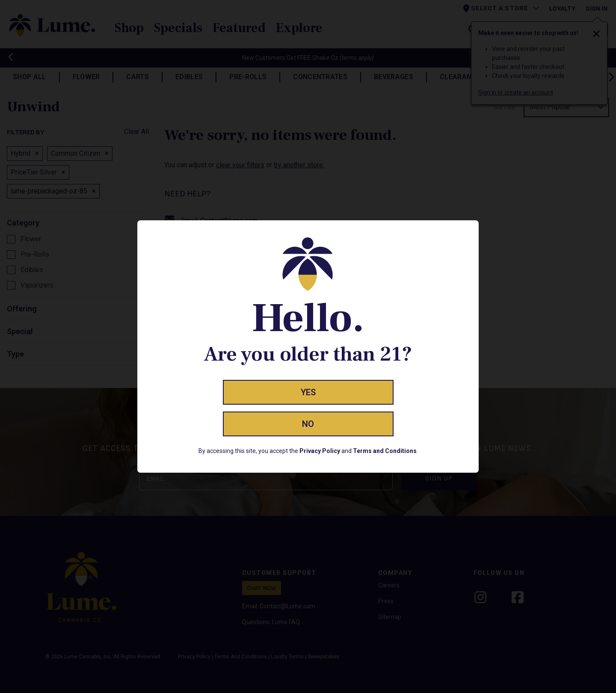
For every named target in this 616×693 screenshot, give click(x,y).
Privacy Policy (320, 451)
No (308, 424)
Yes (308, 392)
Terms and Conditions (385, 451)
